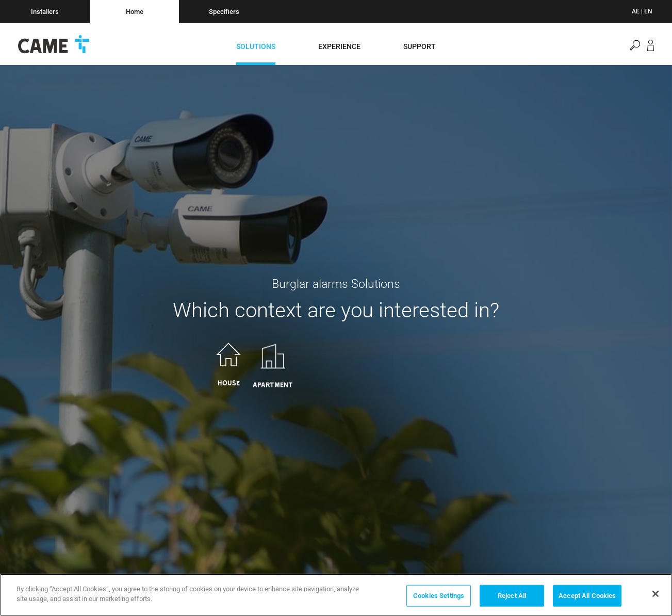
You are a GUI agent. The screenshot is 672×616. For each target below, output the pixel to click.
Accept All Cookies (587, 596)
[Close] (655, 594)
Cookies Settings (439, 596)
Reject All (512, 596)
